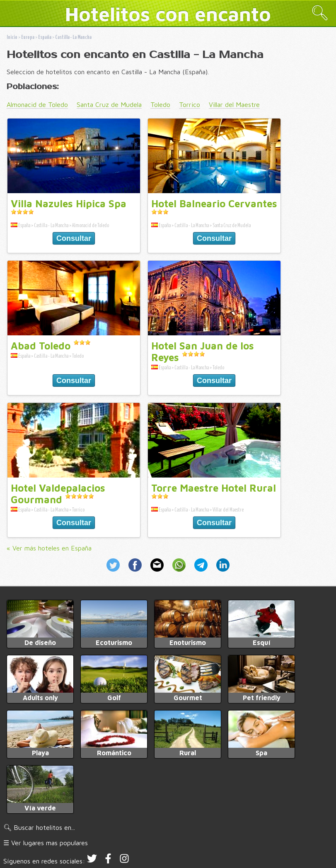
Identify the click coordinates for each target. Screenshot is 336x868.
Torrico (190, 104)
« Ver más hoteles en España (49, 548)
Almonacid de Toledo (37, 104)
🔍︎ (320, 13)
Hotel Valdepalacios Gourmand (58, 494)
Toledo (160, 104)
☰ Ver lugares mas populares (46, 843)
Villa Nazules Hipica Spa (69, 204)
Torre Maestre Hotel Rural (214, 488)
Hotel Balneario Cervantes (214, 204)
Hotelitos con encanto (168, 14)
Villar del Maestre (234, 104)
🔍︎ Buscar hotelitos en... (39, 827)
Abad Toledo (41, 346)
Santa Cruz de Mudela (109, 104)
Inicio (12, 38)
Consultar (74, 238)
